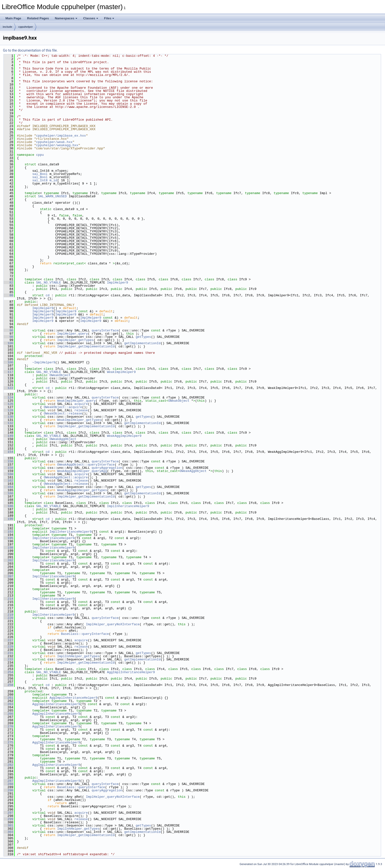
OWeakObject (60, 375)
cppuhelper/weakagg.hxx (57, 145)
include (7, 27)
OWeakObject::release (63, 413)
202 (8, 560)
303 (8, 832)
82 (8, 283)
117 (8, 372)
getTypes (143, 337)
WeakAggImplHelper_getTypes (82, 490)
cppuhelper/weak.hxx (54, 142)
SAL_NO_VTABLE (48, 283)
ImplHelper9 (118, 283)
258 (8, 685)
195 (8, 538)
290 (8, 790)
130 (8, 417)
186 (8, 506)
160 (8, 474)
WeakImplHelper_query (76, 401)
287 (8, 781)
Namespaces (66, 18)
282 (8, 765)
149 (8, 436)
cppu (40, 155)
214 (8, 599)
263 (8, 704)
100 (8, 343)
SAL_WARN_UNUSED (52, 196)
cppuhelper (26, 27)
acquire (81, 404)
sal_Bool (40, 174)
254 (8, 672)
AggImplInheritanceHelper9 (131, 672)
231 (8, 653)
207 (8, 576)
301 (8, 825)
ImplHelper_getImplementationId (86, 346)
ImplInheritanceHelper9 (128, 506)
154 (8, 452)
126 (8, 404)
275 (8, 742)
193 (8, 532)
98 (8, 337)
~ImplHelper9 (44, 362)
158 (8, 468)
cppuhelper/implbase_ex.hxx (61, 136)
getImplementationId (142, 343)
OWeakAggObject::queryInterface (86, 465)
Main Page (13, 18)
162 (8, 481)
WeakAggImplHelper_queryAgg (82, 471)
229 (8, 647)
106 (8, 362)
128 (8, 410)
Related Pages (38, 18)
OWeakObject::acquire (63, 407)
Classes (91, 18)
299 (8, 819)
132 (8, 423)
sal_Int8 (40, 180)
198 (8, 548)
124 (8, 398)
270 (8, 726)
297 (8, 813)
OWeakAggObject (63, 439)
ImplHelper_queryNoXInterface (113, 624)
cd (48, 295)
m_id (53, 180)
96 (8, 330)
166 (8, 493)
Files (109, 18)
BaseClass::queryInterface (85, 634)
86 (8, 295)
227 (8, 640)
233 (8, 659)
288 (8, 784)
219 (8, 615)
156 (8, 461)
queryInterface (105, 330)
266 (8, 714)
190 (8, 519)
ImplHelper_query (73, 334)
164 (8, 487)
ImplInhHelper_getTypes (78, 656)
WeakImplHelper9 (121, 372)
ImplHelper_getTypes (75, 340)
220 (8, 618)
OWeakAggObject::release (66, 484)
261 (8, 698)
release (81, 410)
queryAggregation (107, 468)
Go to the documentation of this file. (30, 50)
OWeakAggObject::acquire (66, 477)
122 (8, 388)
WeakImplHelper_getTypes (79, 420)
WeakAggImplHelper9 (124, 436)
